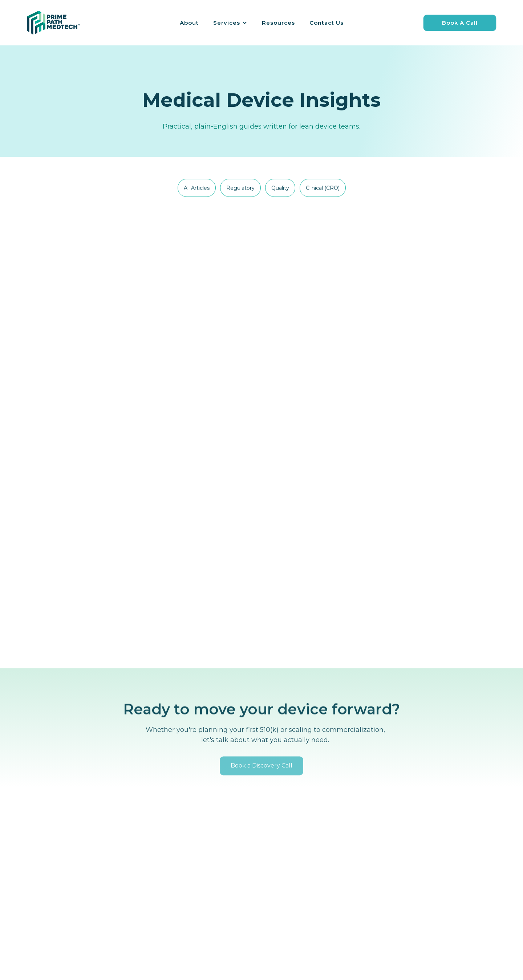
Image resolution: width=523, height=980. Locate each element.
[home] (53, 23)
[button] (230, 23)
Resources (278, 23)
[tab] (197, 188)
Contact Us (327, 23)
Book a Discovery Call (261, 775)
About (189, 23)
